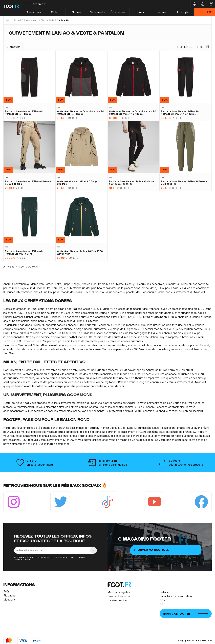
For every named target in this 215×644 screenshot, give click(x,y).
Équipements (120, 12)
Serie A (52, 20)
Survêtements (31, 20)
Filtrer (185, 47)
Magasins (10, 599)
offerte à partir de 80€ (113, 465)
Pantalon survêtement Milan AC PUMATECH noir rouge (24, 113)
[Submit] (30, 4)
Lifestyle (183, 12)
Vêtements (100, 12)
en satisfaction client (40, 465)
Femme (162, 12)
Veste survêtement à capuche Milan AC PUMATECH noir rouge (80, 113)
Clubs (57, 12)
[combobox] (108, 4)
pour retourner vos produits (186, 465)
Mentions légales (119, 592)
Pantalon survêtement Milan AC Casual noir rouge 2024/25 (132, 183)
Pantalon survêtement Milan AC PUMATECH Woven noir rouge (180, 113)
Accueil (18, 20)
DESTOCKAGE (204, 12)
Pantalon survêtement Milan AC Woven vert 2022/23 (184, 183)
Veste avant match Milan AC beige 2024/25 (77, 183)
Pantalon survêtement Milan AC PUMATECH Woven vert (24, 252)
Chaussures (36, 12)
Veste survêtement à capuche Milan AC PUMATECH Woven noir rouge (133, 113)
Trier (203, 47)
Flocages (9, 595)
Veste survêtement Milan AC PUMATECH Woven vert (81, 252)
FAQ (6, 591)
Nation (78, 12)
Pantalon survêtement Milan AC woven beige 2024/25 (28, 183)
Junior (141, 12)
